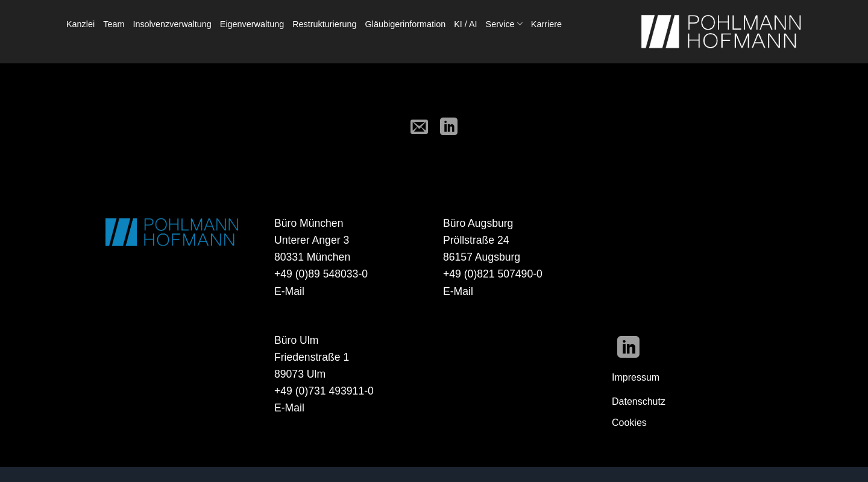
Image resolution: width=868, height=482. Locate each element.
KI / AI (465, 24)
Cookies (629, 423)
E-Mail (289, 291)
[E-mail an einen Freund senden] (419, 128)
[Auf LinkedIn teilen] (449, 128)
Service (504, 24)
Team (114, 24)
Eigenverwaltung (252, 24)
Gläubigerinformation (406, 24)
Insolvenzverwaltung (172, 24)
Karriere (546, 24)
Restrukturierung (324, 24)
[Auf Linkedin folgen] (628, 349)
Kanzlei (80, 24)
